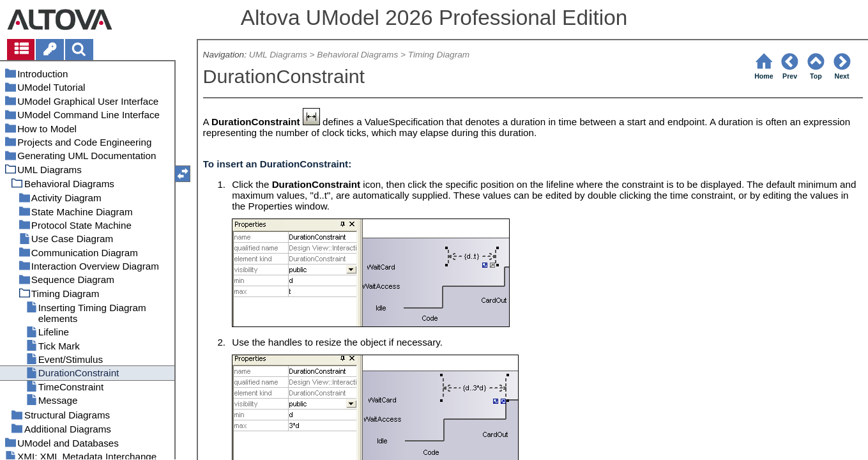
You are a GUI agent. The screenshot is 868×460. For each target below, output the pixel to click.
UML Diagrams (278, 55)
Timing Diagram (439, 55)
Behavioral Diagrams (357, 55)
